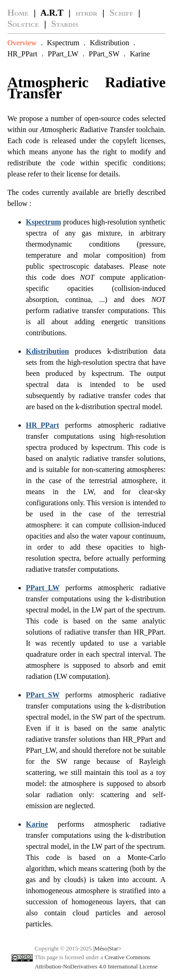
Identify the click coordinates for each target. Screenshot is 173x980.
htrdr (86, 13)
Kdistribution (110, 43)
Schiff (122, 13)
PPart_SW (104, 54)
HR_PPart (22, 54)
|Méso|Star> (107, 949)
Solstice (23, 24)
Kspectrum (63, 43)
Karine (140, 54)
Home (18, 13)
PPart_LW (63, 54)
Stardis (65, 24)
